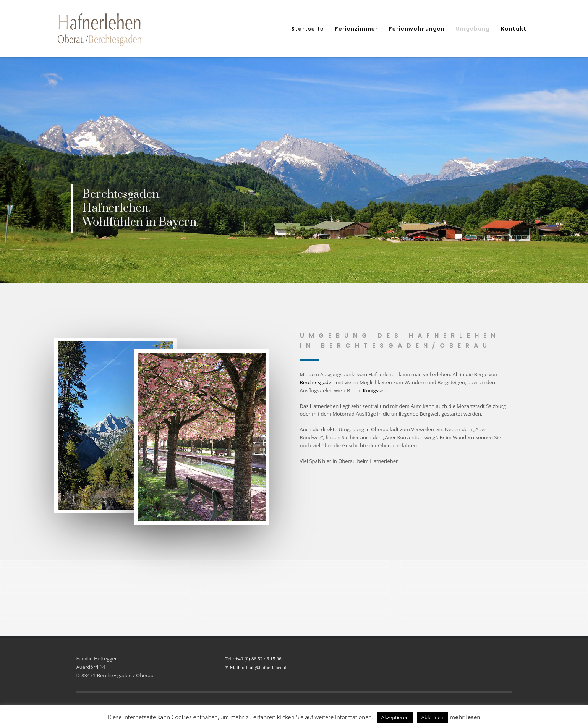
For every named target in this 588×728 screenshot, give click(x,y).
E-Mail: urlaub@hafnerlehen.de (257, 667)
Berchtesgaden (317, 382)
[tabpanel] (294, 168)
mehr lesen (465, 717)
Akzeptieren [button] (395, 717)
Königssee (375, 390)
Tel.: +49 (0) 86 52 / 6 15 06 (254, 659)
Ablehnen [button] (432, 717)
